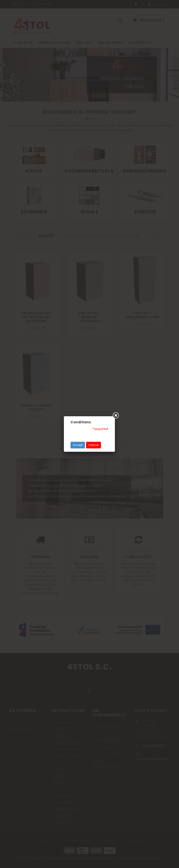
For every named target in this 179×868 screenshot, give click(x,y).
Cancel (93, 445)
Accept (78, 445)
